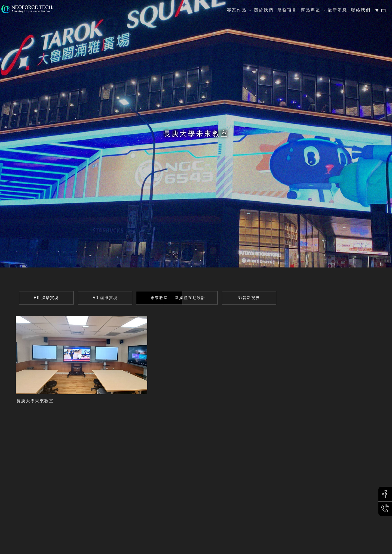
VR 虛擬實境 (105, 298)
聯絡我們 (361, 10)
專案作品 (237, 10)
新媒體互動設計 (223, 298)
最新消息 (338, 10)
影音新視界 (281, 298)
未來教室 (164, 298)
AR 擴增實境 (46, 298)
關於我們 (264, 10)
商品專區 (311, 10)
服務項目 (287, 10)
